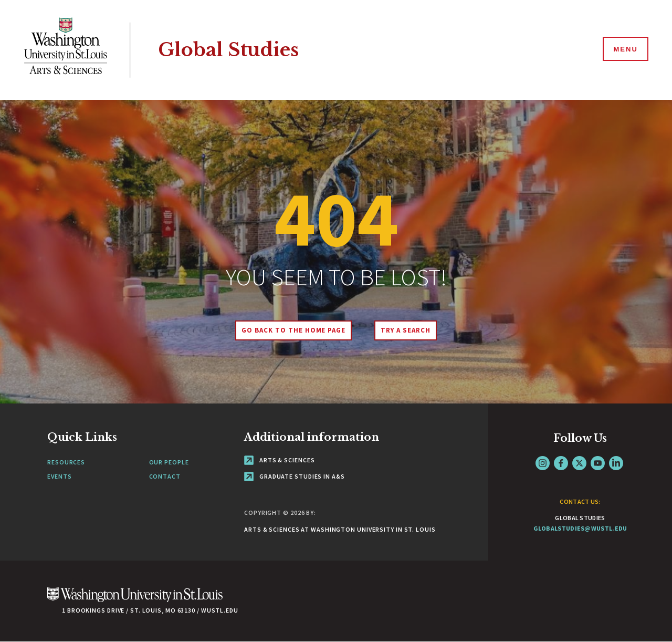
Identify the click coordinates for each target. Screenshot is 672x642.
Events (59, 476)
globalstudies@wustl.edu (580, 528)
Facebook (561, 463)
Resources (66, 462)
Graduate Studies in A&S (295, 476)
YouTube (598, 463)
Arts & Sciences (279, 460)
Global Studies (228, 50)
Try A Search (406, 330)
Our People (169, 462)
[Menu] (625, 49)
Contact (165, 476)
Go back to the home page (293, 330)
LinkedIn (616, 463)
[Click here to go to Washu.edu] (135, 600)
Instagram (543, 463)
